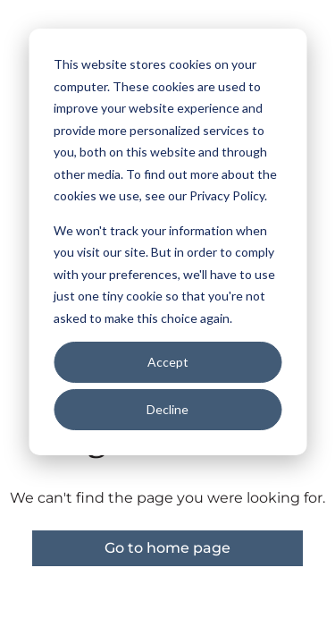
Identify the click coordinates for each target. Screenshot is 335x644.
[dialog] (167, 242)
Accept (168, 362)
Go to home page (167, 548)
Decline (167, 409)
